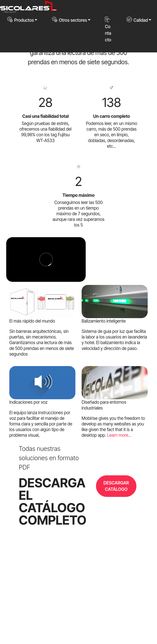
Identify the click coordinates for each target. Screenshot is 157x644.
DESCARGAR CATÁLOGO (116, 486)
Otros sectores (69, 20)
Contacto (108, 30)
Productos (20, 20)
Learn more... (119, 435)
